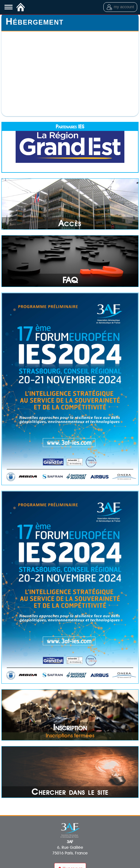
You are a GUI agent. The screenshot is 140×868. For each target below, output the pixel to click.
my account (120, 7)
